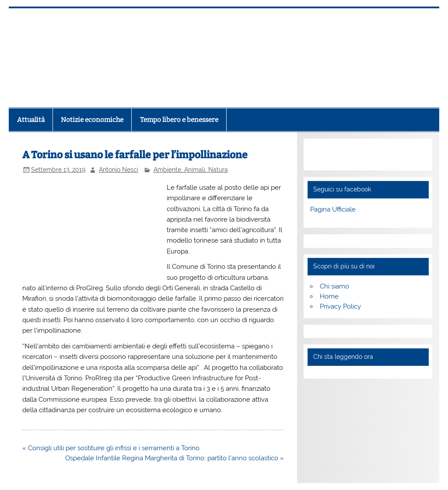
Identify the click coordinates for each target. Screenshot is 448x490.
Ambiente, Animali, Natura (191, 170)
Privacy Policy (340, 306)
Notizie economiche (92, 120)
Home (329, 296)
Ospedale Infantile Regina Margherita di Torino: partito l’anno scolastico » (175, 458)
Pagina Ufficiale (333, 209)
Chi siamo (334, 286)
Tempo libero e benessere (179, 120)
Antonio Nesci (119, 170)
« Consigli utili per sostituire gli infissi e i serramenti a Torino (111, 448)
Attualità (31, 120)
